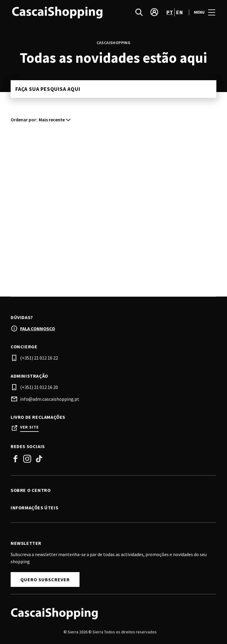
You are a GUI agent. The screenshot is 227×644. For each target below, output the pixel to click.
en (179, 12)
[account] (154, 12)
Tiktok (39, 459)
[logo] (63, 12)
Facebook (15, 459)
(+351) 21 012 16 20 (39, 387)
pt (170, 12)
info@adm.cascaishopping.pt (50, 399)
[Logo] (110, 613)
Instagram (27, 459)
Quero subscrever (45, 579)
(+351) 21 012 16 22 (39, 358)
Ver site (29, 427)
